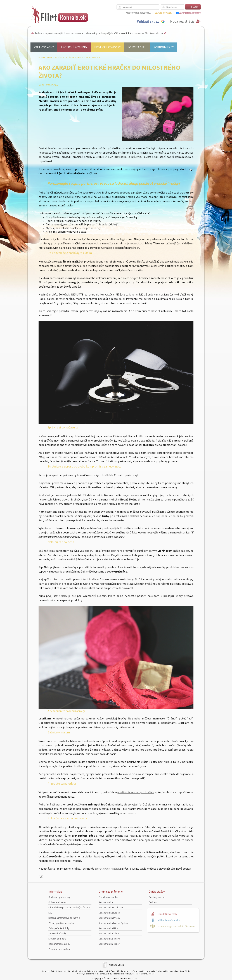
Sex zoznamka (106, 902)
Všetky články (44, 47)
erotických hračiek (108, 869)
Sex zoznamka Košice (109, 913)
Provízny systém (157, 897)
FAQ (50, 913)
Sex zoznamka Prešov (109, 918)
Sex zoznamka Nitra (108, 928)
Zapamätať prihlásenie (190, 13)
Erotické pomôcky (107, 47)
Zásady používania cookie (61, 923)
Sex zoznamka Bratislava (111, 908)
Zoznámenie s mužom (59, 949)
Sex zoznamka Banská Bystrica (113, 923)
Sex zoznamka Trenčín (109, 944)
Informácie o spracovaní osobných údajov (69, 908)
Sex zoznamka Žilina (109, 933)
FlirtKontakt (46, 57)
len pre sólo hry (91, 228)
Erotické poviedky (74, 47)
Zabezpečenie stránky (59, 928)
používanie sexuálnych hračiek (136, 792)
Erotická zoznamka (108, 897)
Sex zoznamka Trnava (109, 939)
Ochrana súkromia (57, 902)
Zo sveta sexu (137, 47)
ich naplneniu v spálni (165, 516)
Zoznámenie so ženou (59, 944)
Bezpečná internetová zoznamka (64, 918)
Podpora (153, 902)
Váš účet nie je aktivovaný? (138, 13)
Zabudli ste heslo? (163, 13)
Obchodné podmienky (59, 897)
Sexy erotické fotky (57, 933)
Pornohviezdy (164, 47)
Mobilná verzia (117, 965)
